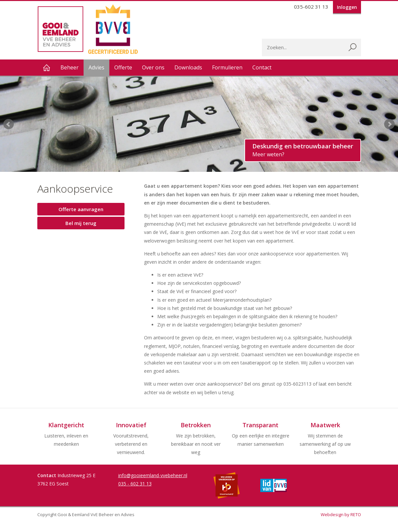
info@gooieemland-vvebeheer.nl (153, 475)
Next (389, 124)
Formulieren (227, 67)
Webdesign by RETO (341, 514)
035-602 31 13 (311, 7)
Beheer (70, 67)
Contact (262, 67)
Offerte (123, 67)
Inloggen (347, 7)
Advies (96, 67)
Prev (9, 124)
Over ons (153, 67)
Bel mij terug (81, 223)
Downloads (188, 67)
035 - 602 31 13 (135, 484)
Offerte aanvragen (81, 209)
